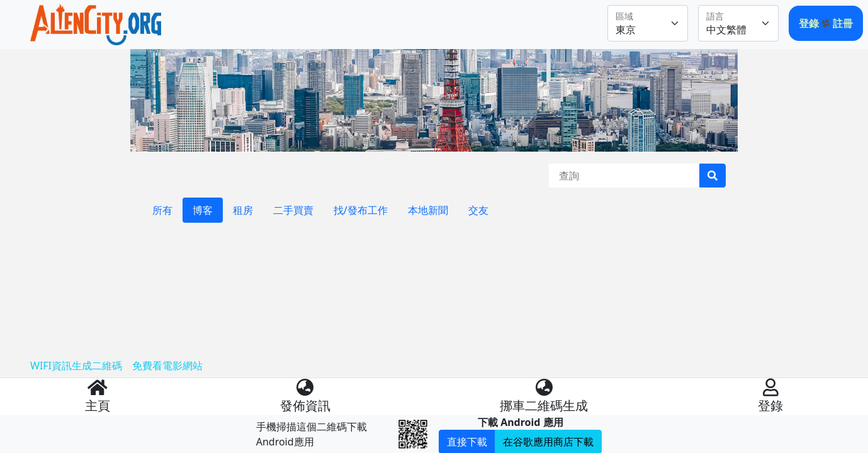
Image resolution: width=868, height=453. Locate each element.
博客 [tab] (203, 210)
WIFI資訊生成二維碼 (76, 366)
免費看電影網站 (167, 366)
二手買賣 (293, 210)
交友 (478, 210)
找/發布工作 (361, 210)
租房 (243, 210)
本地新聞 (428, 210)
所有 (162, 210)
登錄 (810, 23)
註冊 (843, 23)
